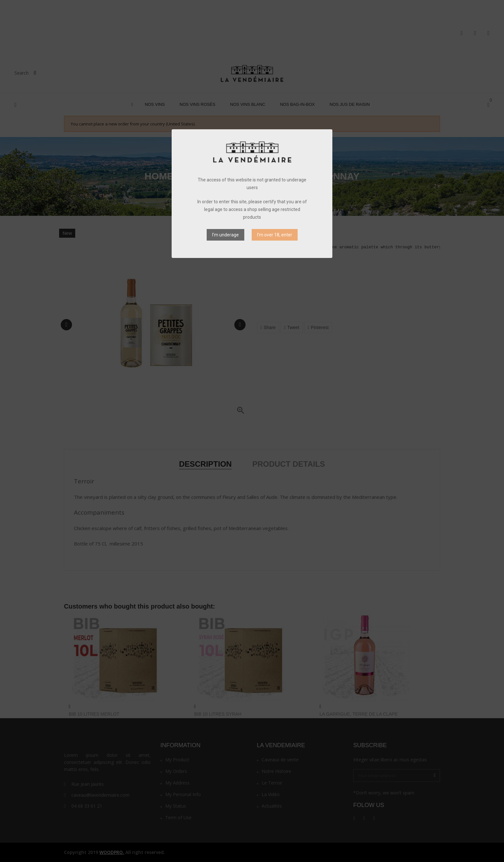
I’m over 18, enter (275, 235)
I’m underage (225, 235)
